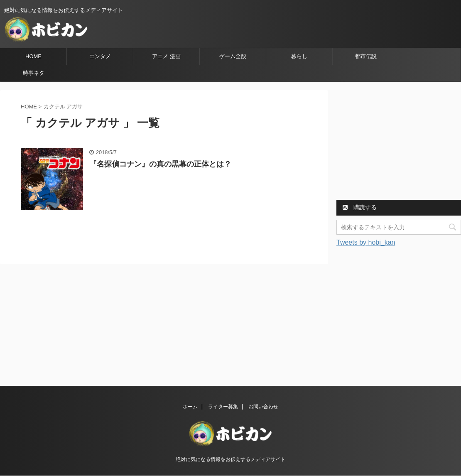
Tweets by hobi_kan (366, 242)
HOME (33, 56)
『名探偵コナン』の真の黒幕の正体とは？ (160, 164)
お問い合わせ (263, 407)
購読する (360, 207)
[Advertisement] (399, 142)
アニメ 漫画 (166, 56)
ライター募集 (223, 407)
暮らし (299, 56)
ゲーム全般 (233, 56)
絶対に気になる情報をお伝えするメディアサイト (230, 459)
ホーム (190, 407)
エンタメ (100, 56)
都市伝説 (366, 56)
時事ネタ (34, 73)
